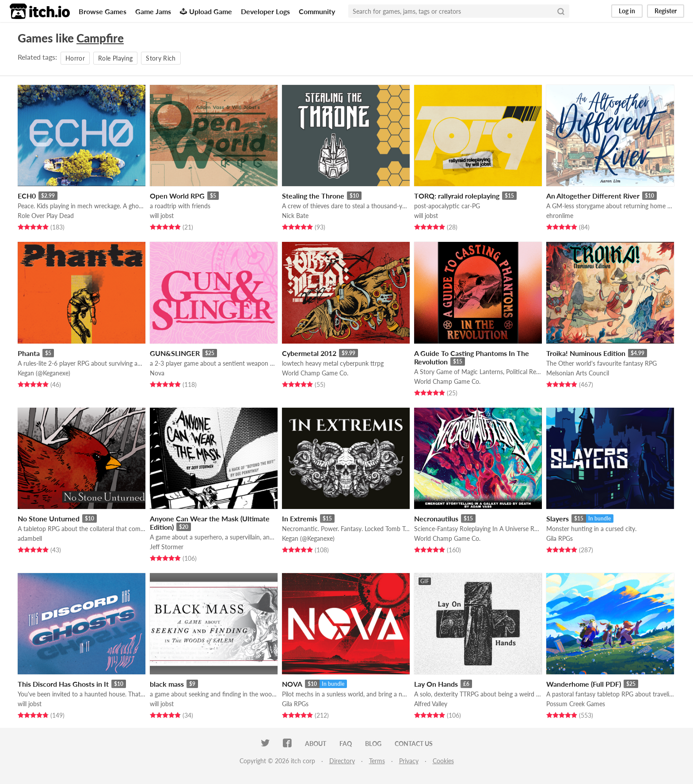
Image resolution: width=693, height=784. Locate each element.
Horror (75, 58)
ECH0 (27, 196)
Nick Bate (295, 216)
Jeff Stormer (167, 547)
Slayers (558, 518)
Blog (373, 744)
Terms (377, 761)
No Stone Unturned (49, 518)
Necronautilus (436, 518)
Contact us (414, 744)
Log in (627, 11)
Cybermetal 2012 (309, 353)
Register (666, 11)
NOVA (292, 684)
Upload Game (206, 11)
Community (317, 11)
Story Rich (161, 58)
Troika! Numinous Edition (586, 353)
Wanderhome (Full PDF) (584, 684)
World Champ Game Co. (315, 373)
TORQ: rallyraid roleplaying (457, 196)
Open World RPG (177, 196)
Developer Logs (265, 11)
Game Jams (153, 11)
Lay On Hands (436, 684)
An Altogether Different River (593, 196)
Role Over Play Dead (46, 216)
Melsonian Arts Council (578, 373)
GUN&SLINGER (175, 353)
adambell (30, 538)
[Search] (561, 11)
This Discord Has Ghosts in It (63, 684)
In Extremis (300, 518)
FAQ (346, 744)
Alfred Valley (431, 704)
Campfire (100, 38)
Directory (342, 761)
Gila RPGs (560, 538)
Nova (157, 373)
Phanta (29, 353)
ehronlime (560, 216)
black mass (167, 684)
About (316, 744)
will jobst (162, 216)
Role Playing (115, 58)
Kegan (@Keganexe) (44, 373)
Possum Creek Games (576, 704)
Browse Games (103, 11)
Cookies (443, 761)
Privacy (409, 761)
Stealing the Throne (313, 196)
